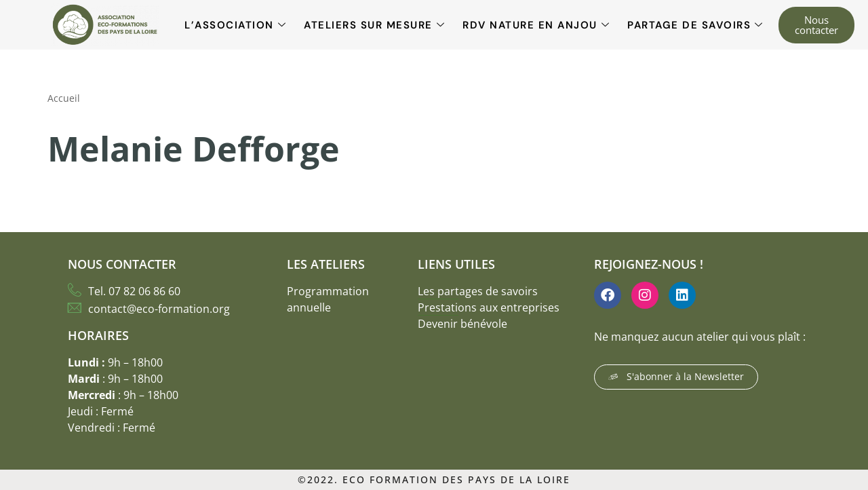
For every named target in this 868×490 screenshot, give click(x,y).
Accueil (64, 98)
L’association (235, 25)
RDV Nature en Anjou (536, 25)
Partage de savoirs (695, 25)
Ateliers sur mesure (374, 25)
